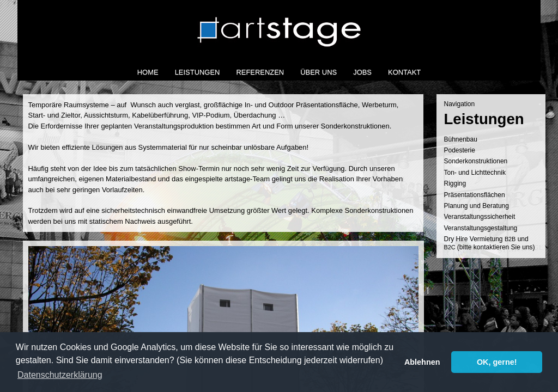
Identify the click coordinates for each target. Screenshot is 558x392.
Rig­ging (455, 183)
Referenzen (260, 72)
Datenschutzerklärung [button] (60, 375)
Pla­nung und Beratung (477, 206)
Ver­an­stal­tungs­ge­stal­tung (481, 228)
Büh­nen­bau (461, 139)
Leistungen (198, 72)
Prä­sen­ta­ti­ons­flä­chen (475, 195)
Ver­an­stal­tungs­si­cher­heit (480, 217)
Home (148, 72)
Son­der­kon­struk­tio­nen (476, 161)
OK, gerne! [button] (497, 362)
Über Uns (319, 72)
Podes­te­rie (460, 150)
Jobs (362, 72)
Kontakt (404, 72)
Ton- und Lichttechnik (475, 173)
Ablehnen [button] (422, 362)
